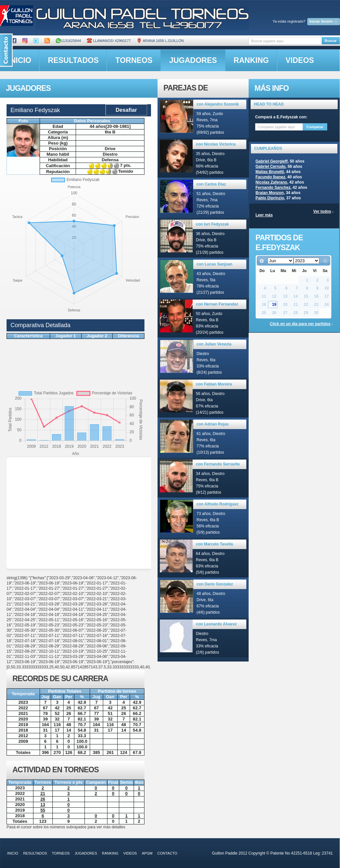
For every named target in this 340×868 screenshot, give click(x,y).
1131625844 (68, 41)
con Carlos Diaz (211, 184)
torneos (134, 60)
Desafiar (126, 110)
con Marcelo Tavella (214, 544)
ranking (251, 60)
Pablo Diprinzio (270, 198)
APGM (147, 853)
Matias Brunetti (270, 172)
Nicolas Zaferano (271, 182)
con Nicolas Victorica (216, 144)
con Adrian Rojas (213, 424)
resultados (73, 60)
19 (274, 305)
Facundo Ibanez (270, 177)
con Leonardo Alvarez (216, 624)
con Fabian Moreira (214, 384)
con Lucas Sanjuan (214, 264)
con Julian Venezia (214, 344)
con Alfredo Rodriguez (217, 504)
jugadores (193, 60)
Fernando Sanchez (273, 187)
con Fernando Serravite (218, 464)
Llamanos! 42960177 (109, 41)
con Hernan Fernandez (217, 304)
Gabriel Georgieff (272, 161)
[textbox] (285, 41)
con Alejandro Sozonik (218, 104)
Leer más (264, 215)
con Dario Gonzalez (215, 584)
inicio (13, 853)
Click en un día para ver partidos (300, 324)
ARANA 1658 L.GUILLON (160, 41)
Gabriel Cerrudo (270, 167)
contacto (167, 853)
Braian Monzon (270, 193)
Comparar (315, 127)
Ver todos (322, 211)
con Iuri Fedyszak (212, 224)
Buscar (331, 41)
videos (300, 60)
